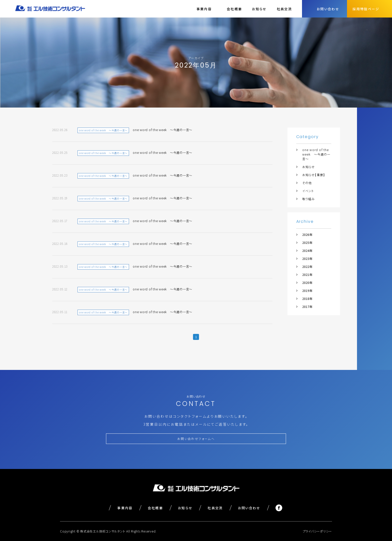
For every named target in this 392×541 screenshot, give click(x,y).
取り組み (309, 199)
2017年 (307, 307)
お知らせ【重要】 (314, 175)
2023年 (307, 258)
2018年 (307, 299)
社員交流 (284, 9)
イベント (308, 191)
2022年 (307, 266)
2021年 (307, 275)
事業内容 (125, 508)
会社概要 (234, 9)
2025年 (307, 242)
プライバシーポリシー (317, 531)
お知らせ (259, 9)
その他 (307, 183)
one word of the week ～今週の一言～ (316, 154)
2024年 (307, 250)
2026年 (307, 234)
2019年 (307, 291)
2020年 (307, 283)
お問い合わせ (249, 508)
